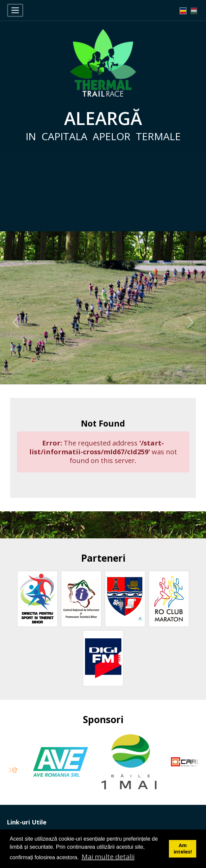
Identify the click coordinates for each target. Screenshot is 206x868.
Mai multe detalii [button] (108, 857)
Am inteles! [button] (183, 848)
